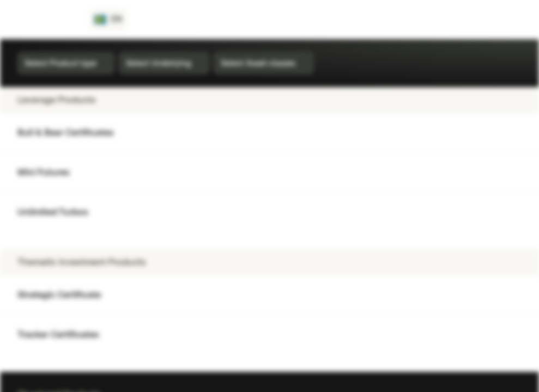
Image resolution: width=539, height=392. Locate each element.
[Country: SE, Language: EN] (108, 20)
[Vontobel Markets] (47, 20)
